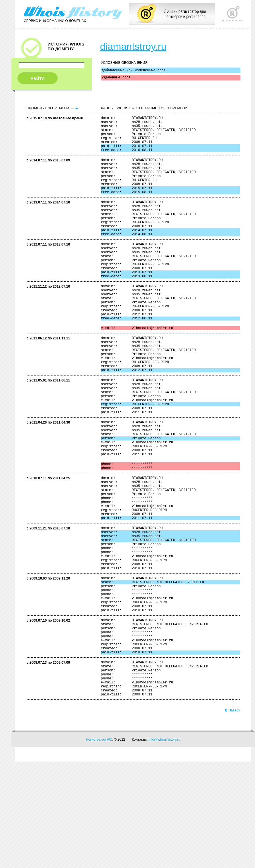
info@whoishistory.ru (165, 846)
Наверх (232, 817)
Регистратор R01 (100, 846)
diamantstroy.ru (133, 46)
